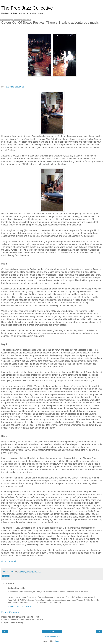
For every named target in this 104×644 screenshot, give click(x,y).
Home (52, 631)
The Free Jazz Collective (27, 8)
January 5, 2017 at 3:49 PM (19, 606)
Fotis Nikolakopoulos (14, 87)
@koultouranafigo (10, 561)
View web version (52, 637)
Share (6, 576)
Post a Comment (11, 612)
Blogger (57, 641)
